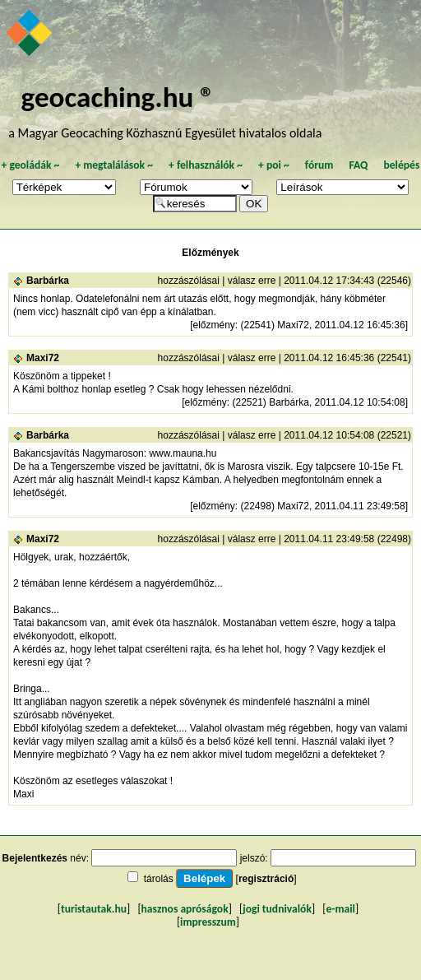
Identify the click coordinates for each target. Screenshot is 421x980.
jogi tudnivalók (277, 909)
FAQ (358, 165)
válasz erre (252, 281)
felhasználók (206, 165)
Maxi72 (43, 358)
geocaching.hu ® (118, 97)
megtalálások (114, 165)
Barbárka (48, 281)
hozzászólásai (189, 281)
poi (274, 165)
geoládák (30, 165)
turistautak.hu (94, 909)
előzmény (213, 325)
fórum (319, 165)
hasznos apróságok (185, 909)
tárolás (159, 879)
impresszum (208, 922)
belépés (401, 165)
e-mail (340, 909)
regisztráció (266, 879)
